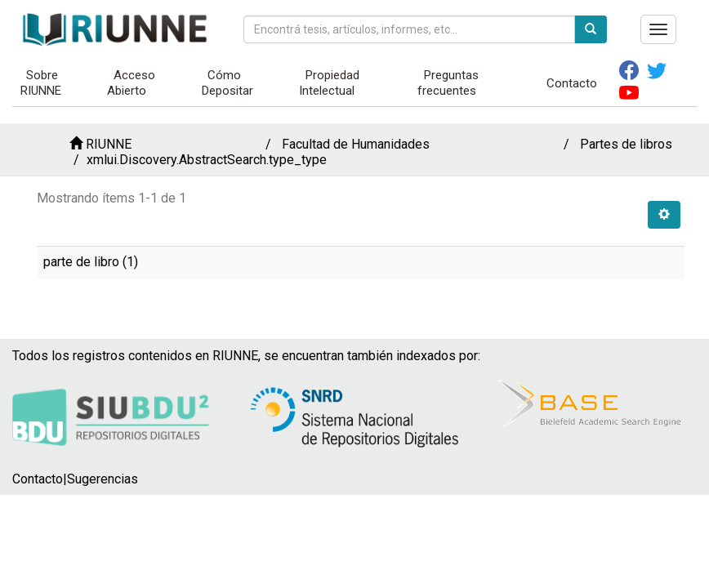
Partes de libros (626, 144)
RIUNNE (109, 144)
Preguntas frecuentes (448, 83)
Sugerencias (103, 479)
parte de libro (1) (91, 262)
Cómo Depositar (227, 83)
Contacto (572, 83)
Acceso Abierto (131, 83)
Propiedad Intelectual (329, 83)
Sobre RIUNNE (41, 83)
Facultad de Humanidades (356, 144)
